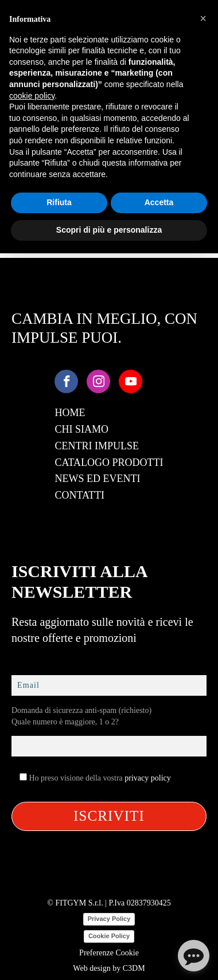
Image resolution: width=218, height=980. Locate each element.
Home (70, 413)
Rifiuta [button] (59, 202)
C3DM (134, 968)
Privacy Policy (109, 919)
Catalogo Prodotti (109, 462)
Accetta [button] (159, 202)
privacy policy (147, 778)
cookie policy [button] (32, 96)
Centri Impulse (97, 446)
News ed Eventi (97, 479)
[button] (203, 18)
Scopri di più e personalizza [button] (109, 230)
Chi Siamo (81, 429)
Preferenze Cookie (109, 953)
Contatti (79, 495)
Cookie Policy (109, 936)
